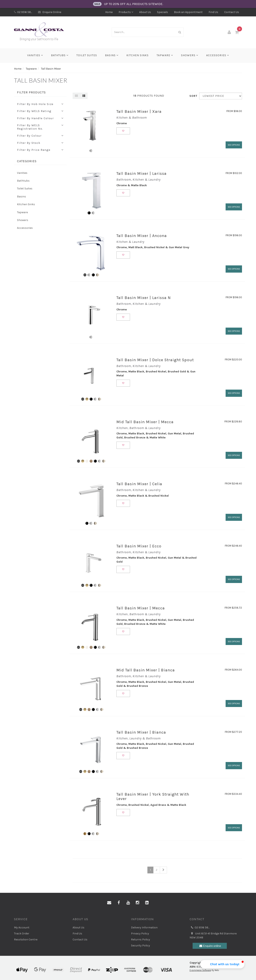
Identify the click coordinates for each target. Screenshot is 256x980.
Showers (190, 55)
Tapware (165, 55)
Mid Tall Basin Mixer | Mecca (145, 422)
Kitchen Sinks (137, 55)
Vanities (35, 55)
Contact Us (232, 12)
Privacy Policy (140, 933)
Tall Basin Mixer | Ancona (142, 236)
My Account (22, 927)
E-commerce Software (200, 970)
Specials (162, 12)
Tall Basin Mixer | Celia (139, 484)
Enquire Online (50, 12)
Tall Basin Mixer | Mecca (141, 608)
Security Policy (140, 945)
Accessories (218, 55)
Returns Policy (140, 939)
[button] (222, 964)
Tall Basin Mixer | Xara (139, 111)
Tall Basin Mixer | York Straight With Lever (153, 796)
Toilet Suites (87, 55)
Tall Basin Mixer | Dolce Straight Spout (155, 360)
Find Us (213, 12)
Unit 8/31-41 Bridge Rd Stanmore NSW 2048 (213, 935)
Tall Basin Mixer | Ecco (139, 546)
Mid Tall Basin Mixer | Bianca (146, 670)
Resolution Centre (26, 939)
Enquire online (210, 946)
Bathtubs (60, 55)
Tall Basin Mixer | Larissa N (144, 298)
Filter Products (31, 92)
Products (126, 12)
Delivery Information (144, 927)
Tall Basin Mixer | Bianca (141, 732)
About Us (145, 12)
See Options (234, 145)
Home (109, 12)
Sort (193, 96)
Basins (112, 55)
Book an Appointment (188, 12)
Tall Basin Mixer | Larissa (141, 173)
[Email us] (109, 903)
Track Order (22, 933)
